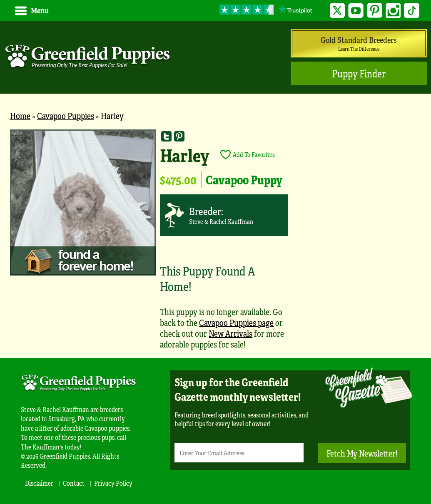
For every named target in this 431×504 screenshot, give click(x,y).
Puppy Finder (359, 73)
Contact (74, 483)
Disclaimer (39, 483)
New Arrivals (230, 333)
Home (20, 115)
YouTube (356, 11)
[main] (215, 243)
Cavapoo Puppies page (236, 322)
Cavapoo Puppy (244, 179)
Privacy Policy (113, 483)
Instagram (393, 11)
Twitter (338, 11)
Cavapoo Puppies (66, 115)
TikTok (412, 11)
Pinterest (375, 11)
